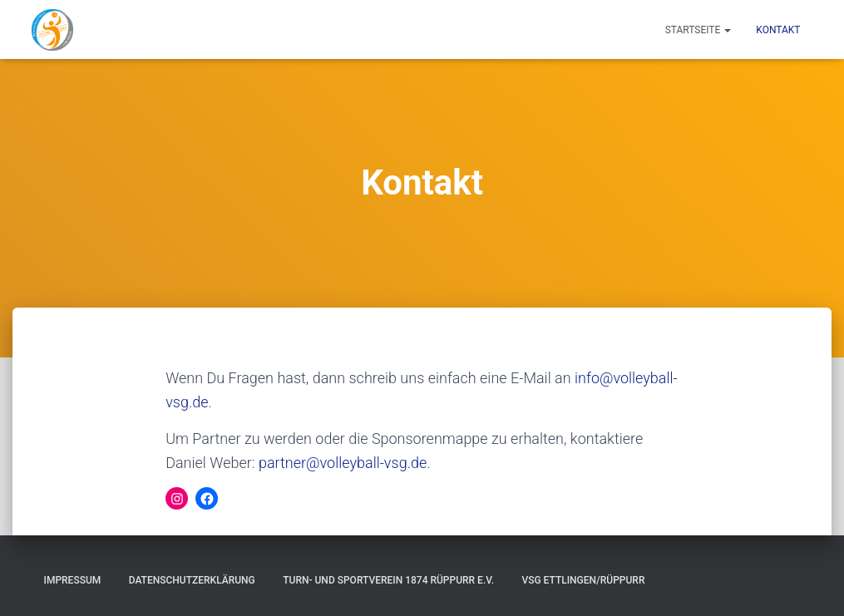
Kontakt (778, 30)
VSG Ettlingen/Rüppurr (583, 580)
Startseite (698, 30)
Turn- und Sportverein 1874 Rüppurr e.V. (388, 580)
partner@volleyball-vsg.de (343, 463)
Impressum (73, 580)
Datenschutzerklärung (192, 580)
